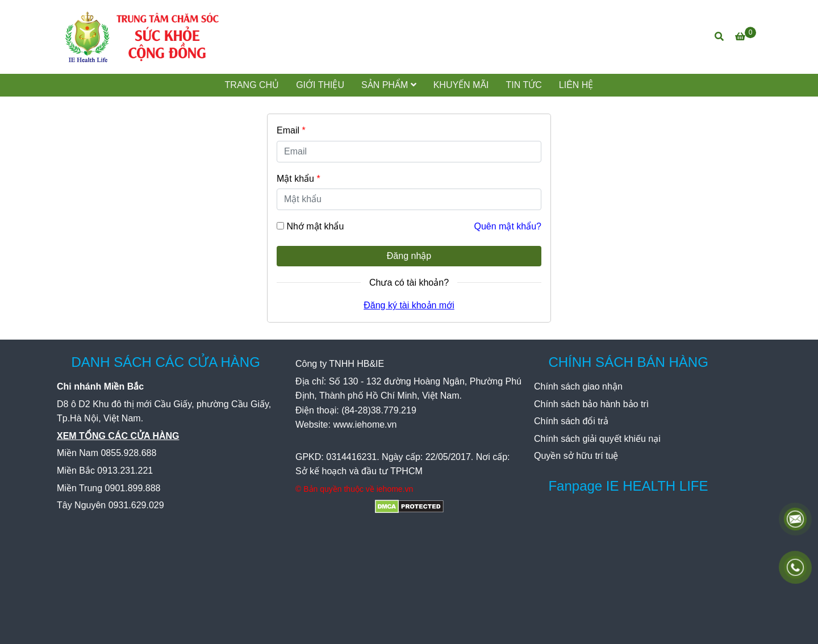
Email (291, 130)
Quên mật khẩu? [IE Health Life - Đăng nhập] (508, 226)
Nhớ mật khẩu (315, 226)
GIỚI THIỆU (320, 85)
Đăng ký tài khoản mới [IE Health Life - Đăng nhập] (409, 305)
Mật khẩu (299, 179)
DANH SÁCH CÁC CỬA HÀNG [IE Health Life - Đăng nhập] (165, 362)
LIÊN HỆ (576, 85)
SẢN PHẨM (389, 85)
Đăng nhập (409, 256)
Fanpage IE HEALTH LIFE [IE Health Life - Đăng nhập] (628, 486)
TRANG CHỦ (252, 85)
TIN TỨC (524, 85)
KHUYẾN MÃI (461, 85)
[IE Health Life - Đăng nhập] (142, 37)
